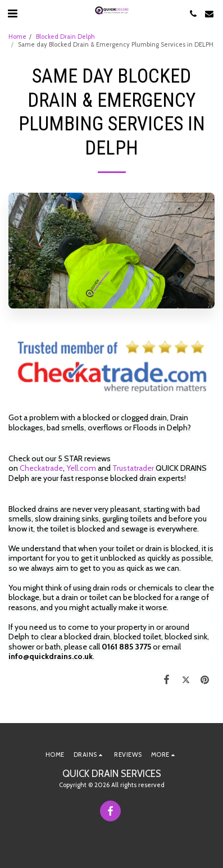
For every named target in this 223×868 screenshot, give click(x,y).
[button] (12, 13)
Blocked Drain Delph (65, 37)
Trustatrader (133, 468)
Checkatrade (41, 468)
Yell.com (81, 468)
